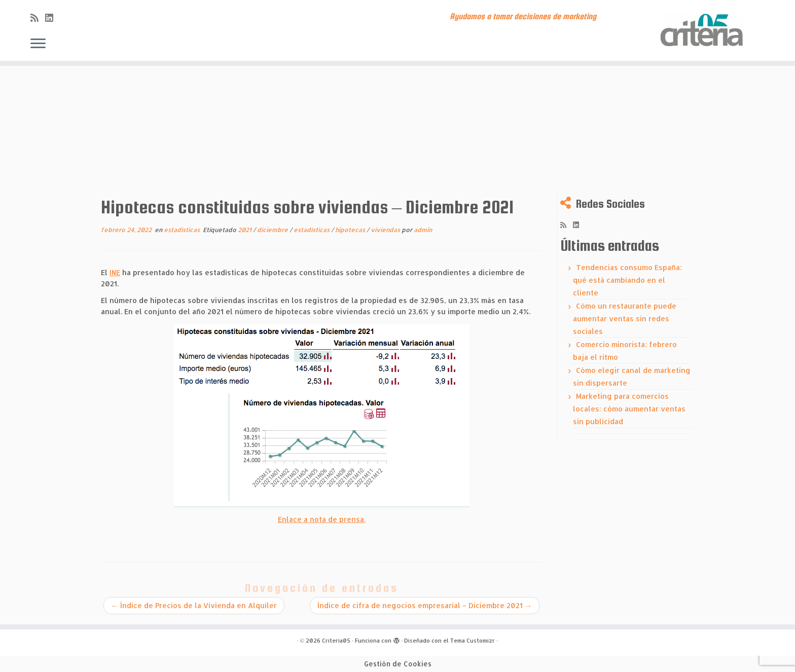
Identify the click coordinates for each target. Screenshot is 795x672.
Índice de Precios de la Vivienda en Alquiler (194, 605)
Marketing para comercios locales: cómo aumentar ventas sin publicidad (629, 409)
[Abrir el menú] (38, 44)
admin (423, 230)
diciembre (273, 230)
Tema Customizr (473, 641)
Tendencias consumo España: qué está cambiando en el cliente (627, 280)
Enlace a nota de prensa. (322, 519)
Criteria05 (336, 641)
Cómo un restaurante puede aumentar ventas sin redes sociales (625, 319)
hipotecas (351, 230)
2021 (245, 230)
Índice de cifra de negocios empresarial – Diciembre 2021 (425, 605)
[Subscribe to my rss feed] (38, 17)
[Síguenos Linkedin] (52, 17)
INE (115, 272)
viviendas (386, 230)
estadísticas (183, 230)
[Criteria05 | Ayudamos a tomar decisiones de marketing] (703, 30)
